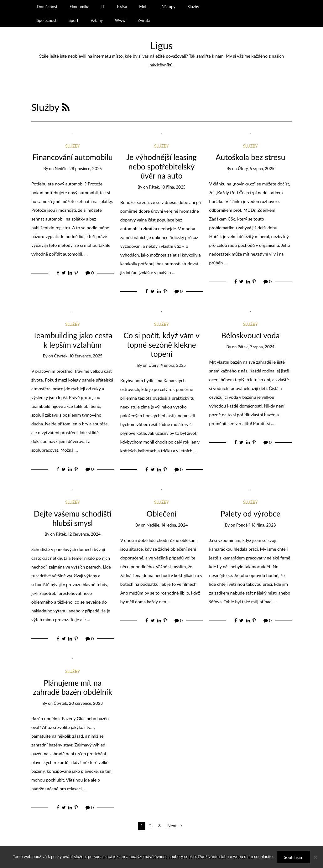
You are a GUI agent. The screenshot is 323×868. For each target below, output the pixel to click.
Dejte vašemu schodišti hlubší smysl (73, 518)
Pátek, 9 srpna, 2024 (256, 347)
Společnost (47, 20)
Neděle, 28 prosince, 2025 (78, 169)
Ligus (161, 45)
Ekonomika (79, 7)
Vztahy (97, 20)
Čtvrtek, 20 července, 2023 (78, 703)
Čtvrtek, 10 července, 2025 (78, 356)
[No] (315, 857)
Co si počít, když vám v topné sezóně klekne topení (161, 345)
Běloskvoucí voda (250, 335)
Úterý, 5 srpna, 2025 (256, 169)
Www (120, 20)
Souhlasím (294, 857)
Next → (175, 826)
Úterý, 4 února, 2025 (167, 365)
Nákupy (169, 7)
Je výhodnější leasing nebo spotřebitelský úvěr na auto (161, 166)
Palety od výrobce (250, 514)
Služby (193, 7)
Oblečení (162, 514)
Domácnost (47, 7)
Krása (122, 7)
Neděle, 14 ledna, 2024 (167, 525)
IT (103, 7)
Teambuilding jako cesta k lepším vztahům (73, 340)
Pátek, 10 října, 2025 (167, 187)
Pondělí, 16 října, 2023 (256, 525)
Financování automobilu (73, 157)
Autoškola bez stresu (250, 157)
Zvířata (144, 20)
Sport (73, 20)
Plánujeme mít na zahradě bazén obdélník (73, 687)
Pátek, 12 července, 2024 (78, 534)
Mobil (144, 7)
